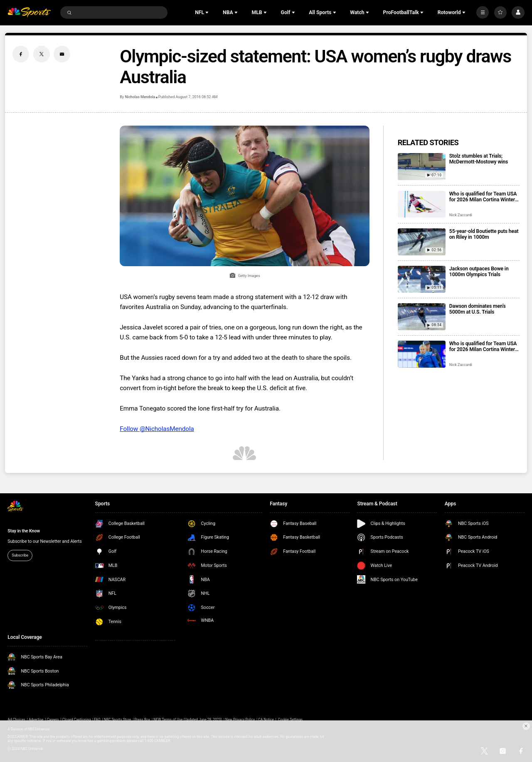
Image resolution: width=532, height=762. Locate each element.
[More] (483, 12)
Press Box (142, 720)
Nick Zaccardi (461, 215)
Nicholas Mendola (140, 97)
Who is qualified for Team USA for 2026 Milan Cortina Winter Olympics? (483, 197)
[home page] (29, 13)
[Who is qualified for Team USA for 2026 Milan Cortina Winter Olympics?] (422, 204)
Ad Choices (16, 720)
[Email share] (62, 54)
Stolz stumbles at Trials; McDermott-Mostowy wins (479, 159)
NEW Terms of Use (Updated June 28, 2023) (188, 720)
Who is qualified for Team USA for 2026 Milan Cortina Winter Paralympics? (483, 346)
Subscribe (20, 555)
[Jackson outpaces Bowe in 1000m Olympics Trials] (422, 279)
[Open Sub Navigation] (208, 12)
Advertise (36, 720)
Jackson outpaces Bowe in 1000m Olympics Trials (479, 272)
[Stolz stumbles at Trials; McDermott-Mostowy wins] (422, 167)
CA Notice (266, 720)
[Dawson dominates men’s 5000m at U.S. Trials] (422, 317)
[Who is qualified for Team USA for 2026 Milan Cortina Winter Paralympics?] (422, 354)
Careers (53, 720)
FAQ (97, 720)
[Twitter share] (42, 54)
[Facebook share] (21, 54)
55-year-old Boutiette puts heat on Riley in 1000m (484, 234)
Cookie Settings (290, 720)
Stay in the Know (24, 531)
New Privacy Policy (240, 720)
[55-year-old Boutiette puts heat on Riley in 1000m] (422, 242)
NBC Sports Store (118, 720)
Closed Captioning (77, 720)
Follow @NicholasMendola (157, 429)
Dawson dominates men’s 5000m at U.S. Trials (478, 309)
